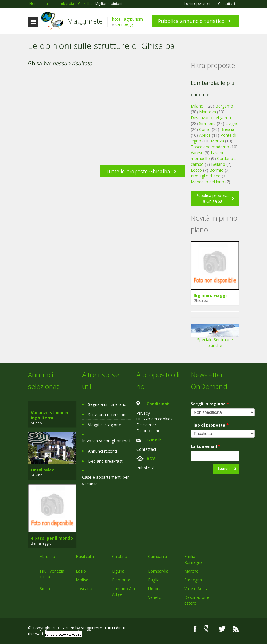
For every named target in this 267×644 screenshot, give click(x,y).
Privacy (143, 413)
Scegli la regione (210, 404)
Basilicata (85, 556)
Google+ (208, 629)
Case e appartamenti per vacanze (106, 481)
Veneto (155, 597)
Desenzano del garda (211, 118)
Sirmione (207, 123)
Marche (191, 571)
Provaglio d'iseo (206, 176)
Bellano (218, 164)
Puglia (154, 580)
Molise (82, 580)
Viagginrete (85, 21)
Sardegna (193, 580)
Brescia (227, 129)
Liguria (118, 571)
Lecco (196, 170)
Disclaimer (146, 425)
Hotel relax (42, 470)
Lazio (81, 571)
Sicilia (45, 588)
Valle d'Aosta (196, 588)
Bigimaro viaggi (210, 295)
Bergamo (224, 106)
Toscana (84, 588)
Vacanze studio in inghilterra (50, 415)
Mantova (208, 112)
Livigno (232, 123)
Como (205, 129)
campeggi (125, 24)
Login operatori (197, 4)
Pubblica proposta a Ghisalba (213, 198)
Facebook (195, 629)
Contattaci (226, 4)
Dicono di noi (149, 431)
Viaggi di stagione (104, 425)
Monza (217, 141)
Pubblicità (145, 468)
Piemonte (121, 580)
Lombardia (158, 571)
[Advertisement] (106, 122)
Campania (158, 556)
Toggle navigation (33, 22)
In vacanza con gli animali (106, 441)
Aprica (205, 135)
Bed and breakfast (105, 461)
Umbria (155, 588)
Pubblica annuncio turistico (191, 21)
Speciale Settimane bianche (215, 338)
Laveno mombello (208, 155)
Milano (197, 106)
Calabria (120, 556)
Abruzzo (47, 556)
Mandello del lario (207, 182)
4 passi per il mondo (52, 538)
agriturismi (134, 19)
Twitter (222, 629)
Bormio (216, 170)
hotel (117, 19)
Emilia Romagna (193, 559)
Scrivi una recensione (108, 415)
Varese (197, 153)
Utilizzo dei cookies (154, 419)
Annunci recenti (102, 451)
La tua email (205, 446)
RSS (236, 629)
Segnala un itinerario (107, 404)
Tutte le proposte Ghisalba (138, 171)
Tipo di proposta (210, 425)
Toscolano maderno (210, 147)
